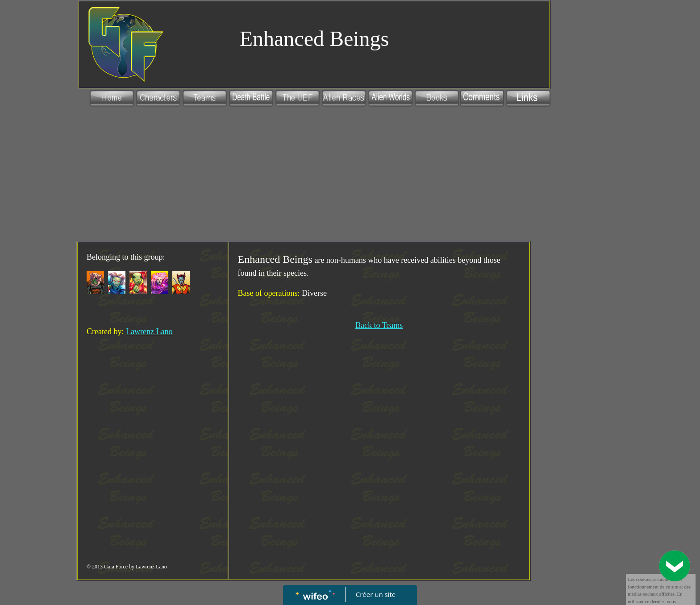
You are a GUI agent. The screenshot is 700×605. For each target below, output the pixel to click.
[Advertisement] (304, 174)
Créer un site (376, 594)
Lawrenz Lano (149, 332)
